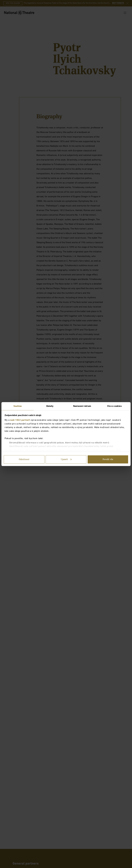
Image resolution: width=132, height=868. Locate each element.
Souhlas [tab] (18, 406)
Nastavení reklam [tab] (82, 406)
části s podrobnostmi (104, 451)
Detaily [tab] (50, 406)
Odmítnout (24, 459)
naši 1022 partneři (20, 420)
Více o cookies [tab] (114, 406)
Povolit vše (108, 459)
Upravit (66, 459)
